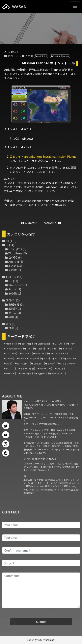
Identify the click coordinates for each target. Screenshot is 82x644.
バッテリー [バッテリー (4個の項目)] (45, 369)
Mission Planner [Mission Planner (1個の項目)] (59, 354)
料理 (11, 317)
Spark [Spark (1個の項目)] (58, 358)
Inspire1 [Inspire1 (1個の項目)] (67, 349)
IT (7, 245)
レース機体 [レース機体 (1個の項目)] (26, 373)
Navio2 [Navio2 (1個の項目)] (9, 358)
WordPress (15, 253)
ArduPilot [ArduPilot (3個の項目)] (11, 344)
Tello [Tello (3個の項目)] (8, 364)
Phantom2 (15, 285)
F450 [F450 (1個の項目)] (72, 344)
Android (14, 262)
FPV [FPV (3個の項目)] (28, 349)
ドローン (13, 56)
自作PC (13, 257)
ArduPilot (42, 56)
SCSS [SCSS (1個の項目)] (46, 358)
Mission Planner (61, 56)
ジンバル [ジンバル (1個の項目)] (10, 369)
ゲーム (13, 313)
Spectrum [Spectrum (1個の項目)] (72, 358)
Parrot (13, 289)
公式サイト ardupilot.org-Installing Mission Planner (44, 156)
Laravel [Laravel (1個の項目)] (26, 354)
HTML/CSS (15, 249)
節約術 (13, 309)
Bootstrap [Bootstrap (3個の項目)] (27, 344)
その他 (29, 56)
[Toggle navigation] (75, 6)
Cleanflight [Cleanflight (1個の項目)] (43, 344)
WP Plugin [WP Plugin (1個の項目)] (22, 364)
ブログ (10, 300)
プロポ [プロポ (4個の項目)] (60, 369)
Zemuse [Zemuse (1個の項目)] (37, 364)
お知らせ (14, 304)
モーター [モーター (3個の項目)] (10, 373)
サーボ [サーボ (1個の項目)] (51, 364)
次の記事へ (50, 223)
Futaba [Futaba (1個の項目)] (40, 349)
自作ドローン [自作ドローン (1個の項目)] (58, 373)
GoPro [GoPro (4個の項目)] (53, 349)
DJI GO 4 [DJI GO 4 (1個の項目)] (59, 344)
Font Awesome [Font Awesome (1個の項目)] (13, 349)
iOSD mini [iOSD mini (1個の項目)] (11, 354)
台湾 (11, 328)
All (7, 241)
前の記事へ (32, 223)
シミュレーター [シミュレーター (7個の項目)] (68, 364)
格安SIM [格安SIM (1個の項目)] (42, 373)
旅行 (8, 324)
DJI (10, 281)
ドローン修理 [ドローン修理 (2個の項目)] (27, 369)
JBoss (12, 266)
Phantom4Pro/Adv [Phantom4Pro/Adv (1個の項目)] (28, 358)
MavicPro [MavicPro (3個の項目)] (40, 354)
